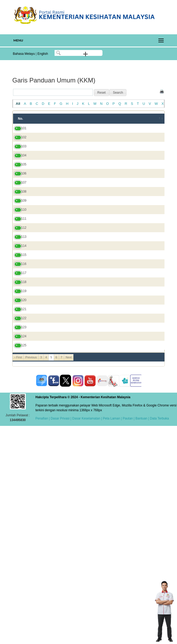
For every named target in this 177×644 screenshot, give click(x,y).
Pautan (128, 634)
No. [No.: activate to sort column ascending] (20, 119)
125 (18, 558)
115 (18, 382)
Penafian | (43, 634)
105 (18, 196)
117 (18, 409)
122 (18, 493)
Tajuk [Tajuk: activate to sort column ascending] (40, 119)
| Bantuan (140, 634)
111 (18, 302)
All (18, 104)
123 (18, 519)
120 (18, 453)
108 (18, 249)
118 (18, 428)
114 (18, 365)
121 (18, 465)
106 (18, 217)
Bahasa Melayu (24, 54)
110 (18, 284)
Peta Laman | (112, 634)
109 (18, 265)
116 (18, 393)
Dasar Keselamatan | (87, 634)
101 (18, 133)
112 (18, 321)
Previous (31, 573)
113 (18, 344)
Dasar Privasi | (61, 634)
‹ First (18, 573)
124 (18, 537)
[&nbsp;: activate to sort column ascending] (157, 119)
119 (18, 442)
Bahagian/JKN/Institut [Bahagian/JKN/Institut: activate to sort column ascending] (125, 119)
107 (18, 233)
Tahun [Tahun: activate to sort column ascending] (91, 119)
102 (18, 149)
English (43, 54)
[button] (102, 93)
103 (18, 163)
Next (69, 573)
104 (18, 177)
